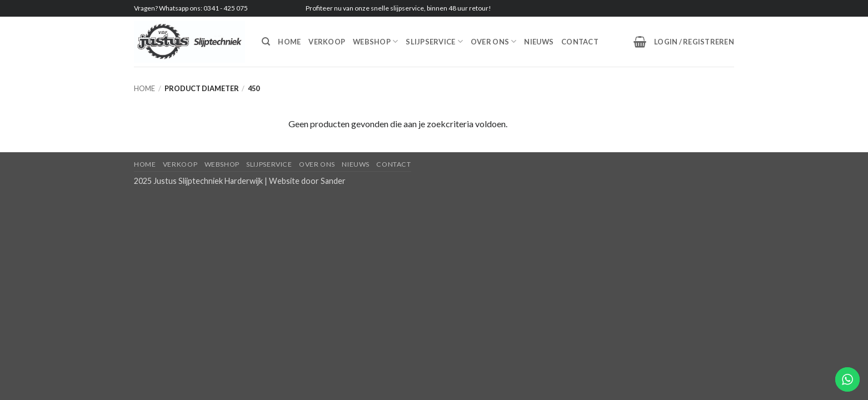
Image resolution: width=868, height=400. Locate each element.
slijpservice (407, 8)
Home (289, 42)
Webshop (375, 41)
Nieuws (539, 42)
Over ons (494, 41)
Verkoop (327, 42)
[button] (640, 42)
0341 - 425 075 (226, 8)
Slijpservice (434, 41)
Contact (580, 42)
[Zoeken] (266, 42)
